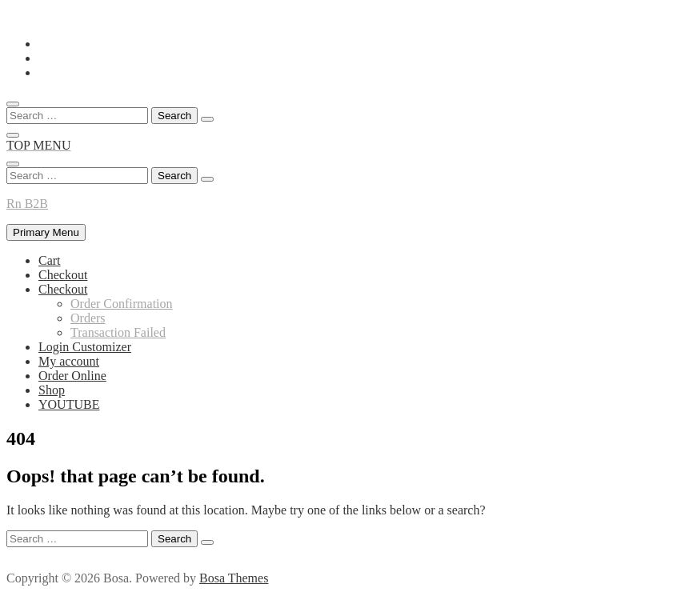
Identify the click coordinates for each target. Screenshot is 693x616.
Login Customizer (85, 347)
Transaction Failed (118, 332)
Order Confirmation (122, 304)
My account (69, 361)
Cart (50, 260)
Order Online (72, 376)
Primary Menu (46, 232)
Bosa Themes (234, 578)
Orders (88, 318)
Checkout (63, 275)
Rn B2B (27, 204)
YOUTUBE (69, 404)
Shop (52, 390)
